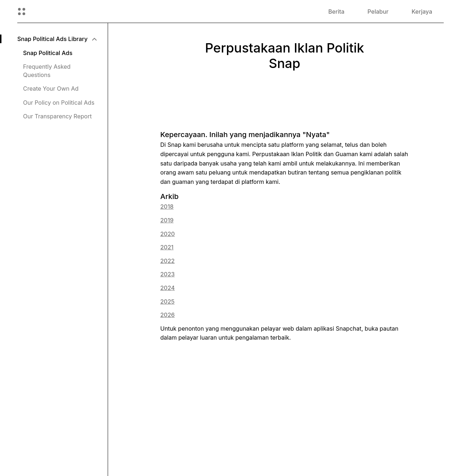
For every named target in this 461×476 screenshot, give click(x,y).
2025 (167, 302)
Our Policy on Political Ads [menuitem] (59, 103)
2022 (167, 261)
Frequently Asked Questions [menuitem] (47, 71)
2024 (167, 288)
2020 (167, 234)
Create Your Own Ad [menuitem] (51, 89)
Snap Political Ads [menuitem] (48, 53)
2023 (167, 274)
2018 (167, 207)
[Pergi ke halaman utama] (56, 12)
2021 (167, 247)
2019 (167, 220)
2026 (167, 315)
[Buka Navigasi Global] (22, 12)
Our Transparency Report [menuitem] (57, 116)
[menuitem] (57, 39)
